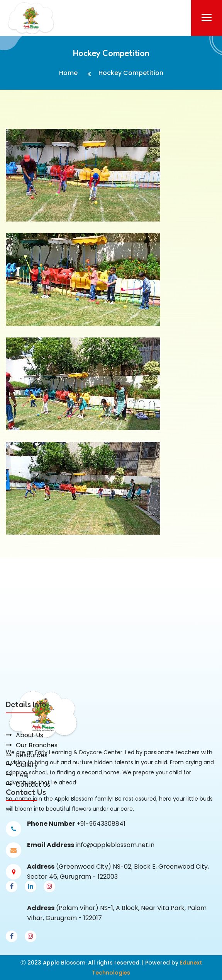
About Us (30, 757)
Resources (32, 776)
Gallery (27, 786)
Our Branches (37, 766)
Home (68, 73)
